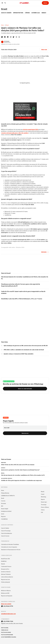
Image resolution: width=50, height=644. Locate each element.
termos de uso (5, 630)
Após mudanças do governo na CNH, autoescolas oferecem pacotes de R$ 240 (26, 346)
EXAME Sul (4, 561)
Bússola (10, 478)
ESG (2, 506)
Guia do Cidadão (6, 13)
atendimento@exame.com (8, 614)
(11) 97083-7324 (8, 621)
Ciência (43, 510)
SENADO (44, 13)
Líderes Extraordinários (7, 577)
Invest (3, 514)
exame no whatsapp (9, 381)
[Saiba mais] (44, 50)
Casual (43, 494)
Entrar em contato (6, 604)
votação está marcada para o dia (15, 133)
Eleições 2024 (20, 247)
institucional (5, 628)
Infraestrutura (18, 13)
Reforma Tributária (6, 574)
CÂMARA (27, 13)
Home (2, 25)
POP (42, 512)
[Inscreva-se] (25, 433)
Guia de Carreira (5, 536)
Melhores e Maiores (6, 591)
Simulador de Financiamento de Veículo (11, 550)
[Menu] (2, 3)
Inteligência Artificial (6, 511)
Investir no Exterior (6, 572)
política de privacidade (7, 635)
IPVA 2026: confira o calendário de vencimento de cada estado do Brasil (24, 350)
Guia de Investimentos (7, 533)
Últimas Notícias (5, 493)
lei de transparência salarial (9, 637)
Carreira (3, 501)
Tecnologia (44, 505)
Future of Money (45, 507)
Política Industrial (6, 582)
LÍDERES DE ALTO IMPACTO (8, 496)
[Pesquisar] (5, 3)
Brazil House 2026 (5, 559)
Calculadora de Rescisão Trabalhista (10, 544)
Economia (4, 503)
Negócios (3, 517)
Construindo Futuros (6, 567)
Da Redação (7, 41)
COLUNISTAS (4, 519)
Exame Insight (5, 509)
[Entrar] (45, 3)
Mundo (43, 492)
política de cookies (6, 632)
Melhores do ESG (5, 593)
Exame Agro (44, 502)
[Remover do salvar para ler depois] (19, 37)
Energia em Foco (5, 569)
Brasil (4, 9)
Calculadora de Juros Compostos (9, 547)
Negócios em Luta (5, 580)
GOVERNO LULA (36, 13)
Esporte (43, 499)
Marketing (44, 497)
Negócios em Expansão (7, 596)
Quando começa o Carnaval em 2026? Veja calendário (19, 354)
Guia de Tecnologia (6, 531)
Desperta (6, 418)
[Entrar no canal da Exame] (25, 389)
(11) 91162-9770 (8, 606)
